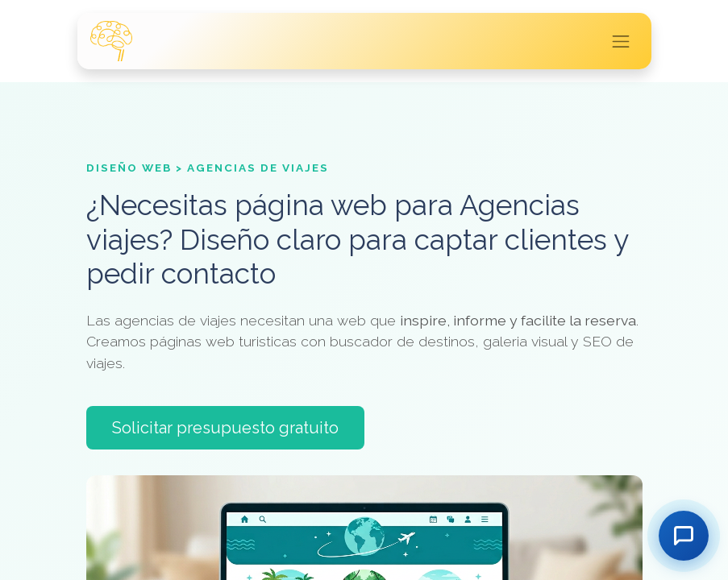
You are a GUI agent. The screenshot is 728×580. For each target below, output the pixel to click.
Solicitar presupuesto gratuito (225, 428)
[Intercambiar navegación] (621, 41)
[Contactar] (684, 536)
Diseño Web (129, 168)
